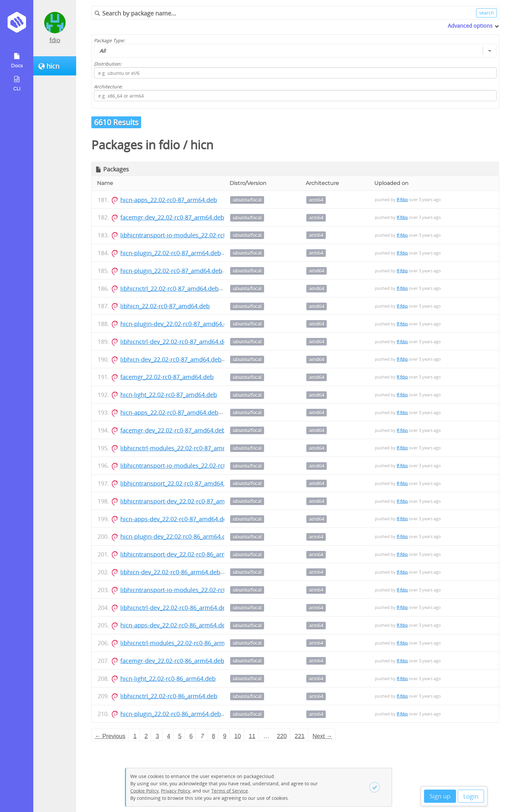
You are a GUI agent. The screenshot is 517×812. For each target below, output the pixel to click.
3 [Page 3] (157, 736)
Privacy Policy (176, 791)
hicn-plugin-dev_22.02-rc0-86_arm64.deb (177, 536)
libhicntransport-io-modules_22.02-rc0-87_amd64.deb (195, 466)
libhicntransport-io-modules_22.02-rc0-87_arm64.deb (194, 235)
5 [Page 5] (180, 736)
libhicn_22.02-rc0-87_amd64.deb (165, 306)
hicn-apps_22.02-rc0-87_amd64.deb (169, 412)
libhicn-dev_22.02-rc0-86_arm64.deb (170, 572)
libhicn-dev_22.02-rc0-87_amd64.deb (171, 359)
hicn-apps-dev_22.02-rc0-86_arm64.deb (175, 625)
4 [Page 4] (168, 736)
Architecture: (108, 87)
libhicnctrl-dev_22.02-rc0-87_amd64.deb (175, 342)
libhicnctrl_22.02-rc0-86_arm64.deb (169, 696)
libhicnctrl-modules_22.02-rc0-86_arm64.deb (182, 643)
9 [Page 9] (225, 736)
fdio (55, 40)
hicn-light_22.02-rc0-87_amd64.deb (169, 395)
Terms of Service (230, 791)
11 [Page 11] (252, 736)
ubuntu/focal (247, 200)
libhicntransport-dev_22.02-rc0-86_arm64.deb (183, 554)
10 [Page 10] (238, 736)
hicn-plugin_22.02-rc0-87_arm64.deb (171, 253)
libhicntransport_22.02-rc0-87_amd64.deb (178, 483)
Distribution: (108, 64)
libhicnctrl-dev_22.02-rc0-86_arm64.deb (175, 608)
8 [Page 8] (213, 736)
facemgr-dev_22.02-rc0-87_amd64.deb (173, 430)
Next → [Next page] (322, 736)
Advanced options (470, 26)
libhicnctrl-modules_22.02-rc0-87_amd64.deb (183, 448)
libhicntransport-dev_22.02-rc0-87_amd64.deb (184, 501)
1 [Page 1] (135, 736)
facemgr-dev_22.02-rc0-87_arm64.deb (172, 217)
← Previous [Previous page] (110, 736)
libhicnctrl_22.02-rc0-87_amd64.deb (169, 288)
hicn (202, 145)
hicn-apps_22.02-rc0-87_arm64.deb (169, 200)
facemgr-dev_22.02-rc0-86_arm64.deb (172, 661)
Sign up (440, 796)
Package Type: (109, 40)
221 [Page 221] (300, 736)
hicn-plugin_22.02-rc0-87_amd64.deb (171, 271)
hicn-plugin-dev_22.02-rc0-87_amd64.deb (177, 324)
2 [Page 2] (146, 736)
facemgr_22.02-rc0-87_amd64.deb (167, 377)
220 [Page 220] (282, 736)
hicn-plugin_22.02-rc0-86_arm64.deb (171, 714)
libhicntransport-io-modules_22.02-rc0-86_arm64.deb (194, 590)
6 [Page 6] (191, 736)
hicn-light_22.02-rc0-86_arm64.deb (168, 678)
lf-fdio (402, 199)
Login (471, 796)
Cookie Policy (144, 791)
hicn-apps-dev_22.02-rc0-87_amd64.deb (175, 519)
